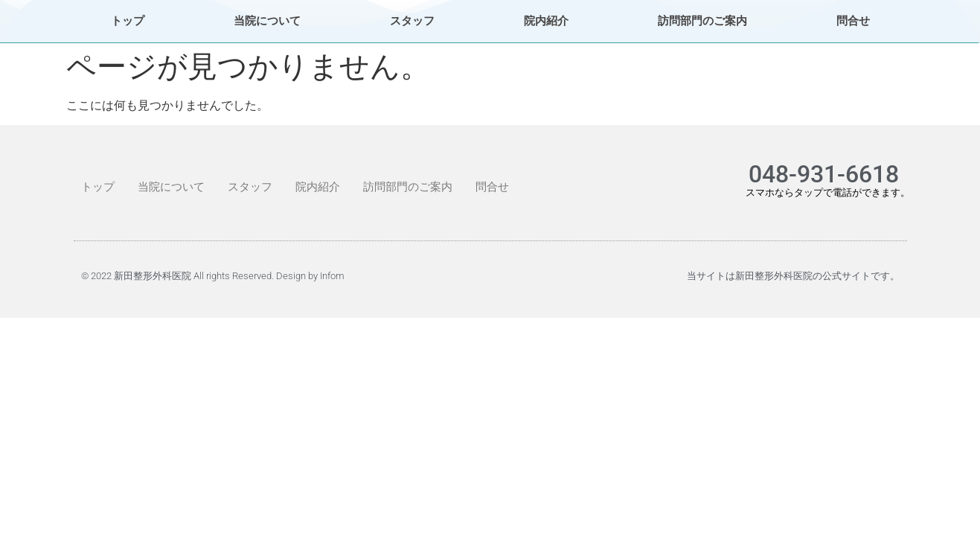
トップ (128, 21)
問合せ (853, 21)
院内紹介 (546, 21)
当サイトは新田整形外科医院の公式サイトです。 (793, 276)
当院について (267, 21)
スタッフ (412, 21)
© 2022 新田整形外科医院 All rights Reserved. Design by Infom (213, 276)
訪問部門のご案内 (702, 21)
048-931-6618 (824, 174)
